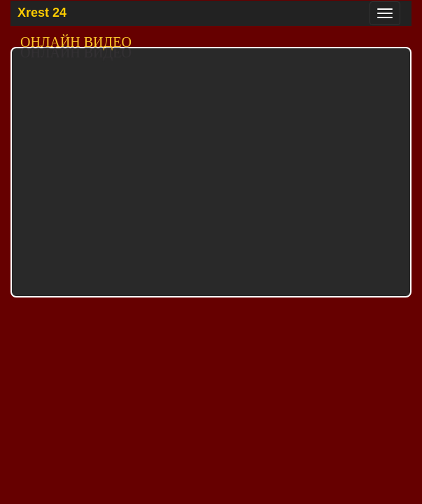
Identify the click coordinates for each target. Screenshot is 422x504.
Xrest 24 (42, 13)
